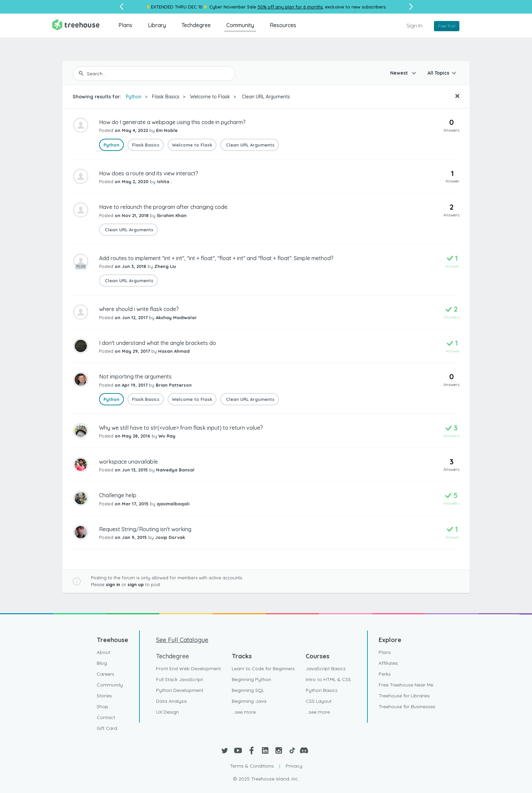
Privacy (294, 766)
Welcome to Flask (210, 97)
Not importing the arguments (135, 376)
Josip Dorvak (170, 537)
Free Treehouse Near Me (406, 685)
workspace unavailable (128, 462)
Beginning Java (249, 701)
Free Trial (447, 26)
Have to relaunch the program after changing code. (164, 207)
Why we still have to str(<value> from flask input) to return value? (181, 428)
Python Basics (322, 690)
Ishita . (164, 181)
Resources (283, 25)
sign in (113, 584)
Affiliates (388, 663)
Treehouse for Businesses (407, 707)
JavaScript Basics (326, 669)
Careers (106, 674)
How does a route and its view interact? (149, 173)
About (103, 652)
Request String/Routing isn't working (145, 529)
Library (157, 25)
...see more (244, 712)
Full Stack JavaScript (179, 679)
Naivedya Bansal (175, 470)
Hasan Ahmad (174, 351)
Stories (104, 696)
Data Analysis (172, 701)
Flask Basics (166, 97)
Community (240, 25)
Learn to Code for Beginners (263, 669)
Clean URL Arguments (265, 97)
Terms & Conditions (252, 766)
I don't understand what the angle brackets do (158, 343)
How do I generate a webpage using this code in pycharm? (172, 122)
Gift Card (107, 728)
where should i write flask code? (139, 309)
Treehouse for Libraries (404, 696)
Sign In (414, 25)
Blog (102, 663)
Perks (385, 674)
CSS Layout (319, 701)
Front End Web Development (188, 669)
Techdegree (196, 25)
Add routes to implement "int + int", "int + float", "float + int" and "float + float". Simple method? (216, 258)
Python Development (180, 690)
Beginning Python (251, 679)
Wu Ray (167, 436)
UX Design (167, 712)
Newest (400, 73)
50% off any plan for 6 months (290, 7)
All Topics (438, 73)
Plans (125, 25)
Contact (106, 717)
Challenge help (118, 495)
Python (134, 97)
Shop (102, 707)
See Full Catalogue (182, 640)
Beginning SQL (248, 690)
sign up (136, 584)
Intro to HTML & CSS (328, 679)
